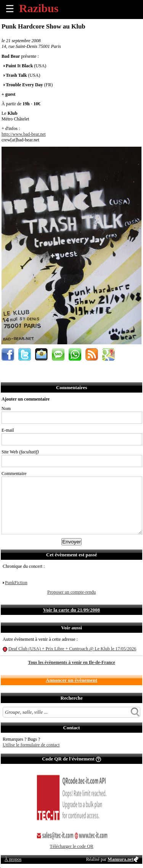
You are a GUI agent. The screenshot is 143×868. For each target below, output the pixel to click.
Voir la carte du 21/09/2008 (71, 610)
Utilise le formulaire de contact (31, 745)
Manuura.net (121, 859)
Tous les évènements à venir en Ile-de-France (71, 662)
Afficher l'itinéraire (108, 354)
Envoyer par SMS (58, 354)
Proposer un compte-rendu (71, 592)
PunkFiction (16, 583)
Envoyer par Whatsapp (75, 354)
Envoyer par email (41, 354)
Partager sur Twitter (25, 354)
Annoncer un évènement (71, 680)
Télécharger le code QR (72, 846)
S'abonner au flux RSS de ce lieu (92, 354)
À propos (13, 859)
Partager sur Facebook (8, 354)
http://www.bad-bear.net (24, 134)
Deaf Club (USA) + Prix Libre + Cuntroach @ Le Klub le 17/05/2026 (72, 649)
